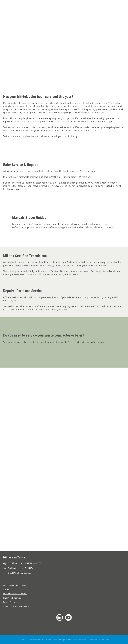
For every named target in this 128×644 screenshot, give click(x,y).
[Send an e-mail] (64, 573)
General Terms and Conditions (16, 606)
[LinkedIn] (60, 617)
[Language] (123, 5)
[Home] (9, 9)
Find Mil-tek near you (12, 598)
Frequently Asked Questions (15, 594)
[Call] (64, 563)
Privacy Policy (9, 602)
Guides (6, 589)
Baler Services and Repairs (15, 585)
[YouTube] (68, 617)
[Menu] (122, 12)
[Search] (116, 5)
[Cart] (109, 5)
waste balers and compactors (25, 103)
